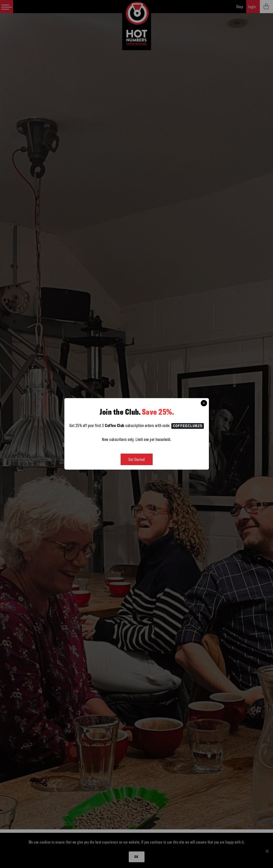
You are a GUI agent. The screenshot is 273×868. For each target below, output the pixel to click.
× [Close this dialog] (204, 403)
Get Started (137, 460)
